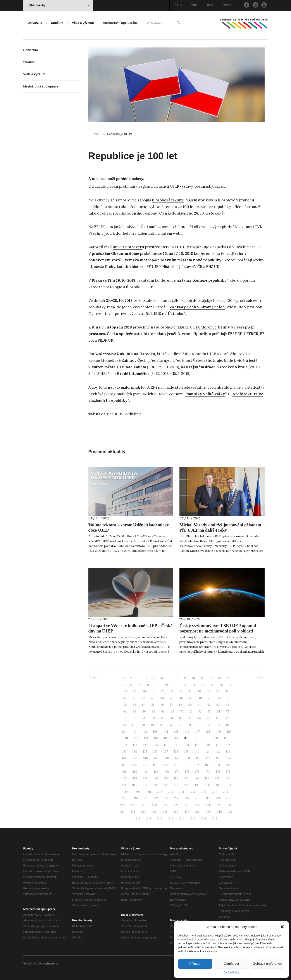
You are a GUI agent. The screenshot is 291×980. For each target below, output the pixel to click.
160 (176, 765)
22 (184, 685)
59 (190, 705)
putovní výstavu (129, 314)
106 (187, 732)
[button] (282, 927)
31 (153, 691)
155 (124, 765)
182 (176, 778)
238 (197, 812)
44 (162, 698)
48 (200, 698)
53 (134, 705)
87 (227, 718)
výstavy (186, 186)
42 (143, 698)
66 (144, 712)
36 (199, 691)
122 (125, 745)
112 (136, 738)
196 (208, 785)
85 (208, 718)
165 (228, 765)
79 (153, 718)
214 (176, 798)
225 (176, 805)
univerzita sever (127, 247)
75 (228, 712)
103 (155, 732)
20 (166, 685)
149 (177, 758)
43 (153, 698)
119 (205, 738)
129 (197, 745)
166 (125, 772)
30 (144, 691)
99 (228, 725)
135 (145, 752)
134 (135, 752)
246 (182, 818)
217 (207, 798)
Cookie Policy (232, 973)
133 (124, 752)
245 (171, 818)
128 (187, 745)
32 (162, 691)
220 (123, 805)
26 (221, 685)
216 (197, 798)
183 (186, 778)
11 (202, 678)
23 (193, 685)
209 (125, 798)
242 (138, 818)
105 (176, 732)
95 (190, 725)
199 (127, 792)
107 (198, 732)
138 (176, 752)
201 (149, 792)
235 (165, 812)
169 (156, 772)
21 (175, 685)
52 (125, 705)
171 (177, 772)
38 (218, 691)
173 (197, 772)
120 (216, 738)
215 (187, 798)
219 (228, 798)
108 (208, 732)
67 (154, 712)
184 (197, 778)
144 (124, 758)
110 (229, 732)
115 (166, 738)
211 (146, 798)
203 (170, 792)
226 (187, 805)
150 (188, 758)
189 (134, 785)
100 (124, 732)
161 (186, 765)
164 (218, 765)
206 (204, 792)
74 (218, 712)
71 (191, 712)
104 (166, 732)
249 (215, 818)
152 (208, 758)
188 (124, 785)
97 (209, 725)
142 (218, 752)
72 (200, 712)
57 (172, 705)
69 (172, 712)
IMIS (210, 5)
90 (143, 725)
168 (146, 772)
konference (204, 253)
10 (194, 678)
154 (229, 758)
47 (191, 698)
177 (125, 778)
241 (230, 812)
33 (171, 691)
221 (133, 805)
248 (204, 818)
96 (200, 725)
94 (181, 725)
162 (197, 765)
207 (215, 792)
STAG (227, 5)
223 (154, 805)
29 (135, 691)
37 (208, 691)
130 (208, 745)
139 (186, 752)
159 (165, 765)
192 (165, 785)
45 (172, 698)
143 (228, 752)
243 (149, 818)
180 (156, 778)
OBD (194, 5)
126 (166, 745)
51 (228, 698)
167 (135, 772)
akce (219, 186)
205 (193, 792)
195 (197, 785)
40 (125, 698)
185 (207, 778)
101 (134, 732)
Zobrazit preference (267, 963)
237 (187, 812)
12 (211, 678)
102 (145, 732)
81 (172, 718)
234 (154, 812)
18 (148, 685)
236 (176, 812)
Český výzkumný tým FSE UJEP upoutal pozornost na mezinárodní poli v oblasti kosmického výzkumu (218, 631)
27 (231, 685)
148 (167, 758)
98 (218, 725)
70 (182, 712)
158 (155, 765)
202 (160, 792)
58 (181, 705)
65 (135, 712)
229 (219, 805)
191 (155, 785)
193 (176, 785)
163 (207, 765)
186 (217, 778)
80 (163, 718)
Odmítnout (231, 963)
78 (144, 718)
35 (190, 691)
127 (176, 745)
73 (209, 712)
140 (197, 752)
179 (145, 778)
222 (144, 805)
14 (228, 678)
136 (155, 752)
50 (219, 698)
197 (218, 785)
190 (145, 785)
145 (135, 758)
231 (122, 812)
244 (160, 818)
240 (219, 812)
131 (218, 745)
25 (212, 685)
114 (156, 738)
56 (162, 705)
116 (176, 738)
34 (181, 691)
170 (167, 772)
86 (218, 718)
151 (198, 758)
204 (182, 792)
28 (126, 691)
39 (227, 691)
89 (134, 725)
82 (181, 718)
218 (218, 798)
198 (229, 785)
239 (208, 812)
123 (135, 745)
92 (162, 725)
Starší (261, 677)
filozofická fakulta (168, 200)
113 (146, 738)
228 (208, 805)
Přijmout (195, 963)
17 (139, 685)
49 (210, 698)
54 (144, 705)
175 (218, 772)
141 (207, 752)
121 (226, 738)
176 (228, 772)
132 (228, 745)
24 (203, 685)
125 (156, 745)
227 (198, 805)
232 (133, 812)
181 (166, 778)
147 (156, 758)
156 (134, 765)
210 (136, 798)
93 (171, 725)
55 (153, 705)
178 (135, 778)
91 (152, 725)
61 (209, 705)
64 (125, 712)
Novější (93, 677)
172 (187, 772)
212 (156, 798)
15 (122, 685)
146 (145, 758)
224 (165, 805)
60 (200, 705)
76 (126, 718)
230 (230, 805)
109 (219, 732)
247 (193, 818)
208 (226, 792)
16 (131, 685)
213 (166, 798)
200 (138, 792)
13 (219, 678)
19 (157, 685)
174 (208, 772)
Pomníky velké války (205, 394)
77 (135, 718)
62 (218, 705)
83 (190, 718)
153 (218, 758)
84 (199, 718)
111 (127, 738)
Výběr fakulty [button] (58, 5)
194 (187, 785)
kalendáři (146, 233)
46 (181, 698)
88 (124, 725)
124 (145, 745)
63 (227, 705)
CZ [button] (178, 5)
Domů (97, 134)
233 (144, 812)
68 (163, 712)
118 (195, 738)
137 (166, 752)
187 (228, 778)
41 (134, 698)
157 (145, 765)
